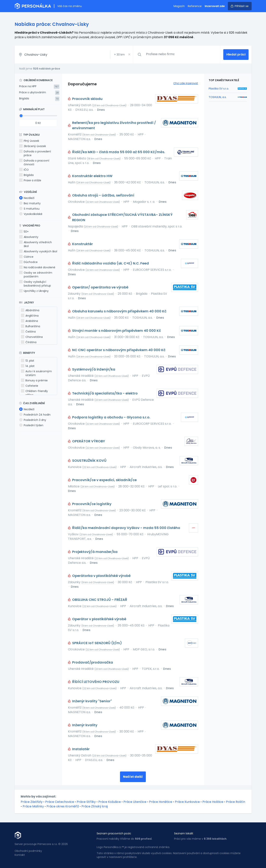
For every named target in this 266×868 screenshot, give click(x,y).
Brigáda (24, 98)
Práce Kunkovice (187, 802)
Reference (195, 6)
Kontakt (20, 855)
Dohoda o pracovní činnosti (34, 162)
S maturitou (29, 209)
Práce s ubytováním (33, 92)
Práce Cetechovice (60, 802)
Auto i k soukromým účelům (36, 373)
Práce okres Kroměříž (63, 806)
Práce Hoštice (213, 802)
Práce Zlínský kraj (95, 806)
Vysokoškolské (31, 214)
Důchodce (28, 262)
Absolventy (29, 237)
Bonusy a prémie (34, 380)
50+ (24, 232)
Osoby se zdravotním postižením (36, 275)
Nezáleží (27, 198)
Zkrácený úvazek (33, 146)
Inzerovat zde (215, 6)
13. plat (28, 361)
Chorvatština (32, 337)
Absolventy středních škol (36, 244)
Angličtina (30, 316)
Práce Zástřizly (32, 802)
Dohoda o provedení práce (35, 153)
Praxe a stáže (30, 180)
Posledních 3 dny (33, 420)
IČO (24, 170)
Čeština (28, 332)
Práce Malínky (33, 806)
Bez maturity (30, 203)
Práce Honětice (161, 802)
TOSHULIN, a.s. (218, 97)
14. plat (28, 366)
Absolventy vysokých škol (38, 251)
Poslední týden (31, 425)
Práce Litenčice (135, 802)
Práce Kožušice (110, 802)
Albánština (30, 310)
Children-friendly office (34, 393)
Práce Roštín (236, 802)
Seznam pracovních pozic (114, 833)
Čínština (29, 342)
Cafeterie (30, 386)
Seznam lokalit (184, 833)
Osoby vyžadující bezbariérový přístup (35, 284)
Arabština (29, 321)
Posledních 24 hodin (35, 415)
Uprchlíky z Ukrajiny (34, 291)
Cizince (26, 257)
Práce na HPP (28, 86)
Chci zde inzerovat (186, 83)
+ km (119, 55)
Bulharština (30, 326)
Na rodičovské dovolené (37, 267)
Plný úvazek (29, 141)
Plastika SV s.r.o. (219, 89)
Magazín (179, 6)
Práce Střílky (86, 802)
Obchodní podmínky (28, 851)
